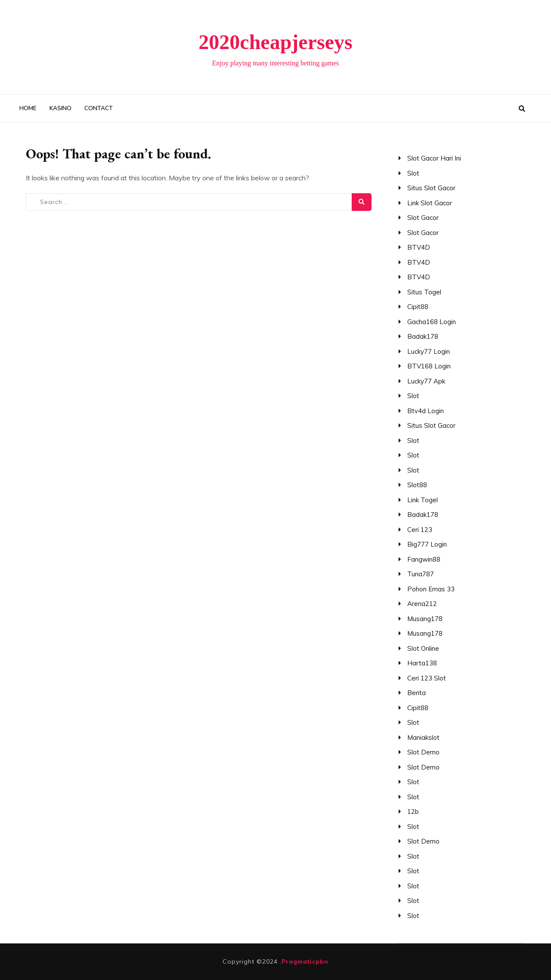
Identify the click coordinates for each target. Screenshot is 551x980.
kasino (60, 108)
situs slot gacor (431, 188)
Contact (99, 108)
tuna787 (421, 574)
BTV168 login (429, 366)
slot (413, 173)
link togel (423, 500)
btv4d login (426, 411)
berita (416, 693)
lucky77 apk (426, 381)
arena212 (422, 604)
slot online (423, 648)
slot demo (423, 752)
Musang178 (425, 619)
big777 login (427, 544)
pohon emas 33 (431, 589)
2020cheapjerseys (275, 42)
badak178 (423, 336)
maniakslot (423, 737)
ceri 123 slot (427, 678)
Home (28, 108)
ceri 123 (420, 530)
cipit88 (418, 307)
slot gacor (423, 218)
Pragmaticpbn (305, 961)
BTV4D (419, 247)
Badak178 (423, 515)
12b (413, 812)
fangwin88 (424, 559)
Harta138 (422, 663)
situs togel (424, 292)
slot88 (417, 485)
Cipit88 (418, 708)
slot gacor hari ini (434, 158)
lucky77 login (429, 351)
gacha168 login (432, 322)
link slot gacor (430, 203)
